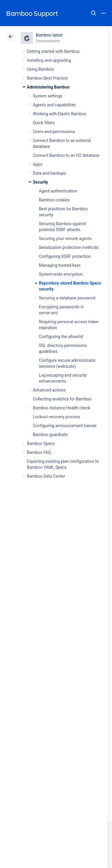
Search (93, 13)
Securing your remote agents (65, 239)
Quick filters (44, 123)
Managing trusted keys (60, 265)
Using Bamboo (40, 69)
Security (40, 182)
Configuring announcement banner (65, 426)
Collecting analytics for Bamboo (62, 399)
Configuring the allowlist (61, 337)
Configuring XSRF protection (65, 256)
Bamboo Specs (41, 444)
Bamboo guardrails (50, 435)
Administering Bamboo (48, 87)
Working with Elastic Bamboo (60, 114)
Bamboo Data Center (46, 476)
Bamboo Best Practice (47, 78)
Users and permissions (54, 132)
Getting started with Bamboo (53, 51)
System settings (48, 96)
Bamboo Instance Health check (62, 408)
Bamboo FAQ (39, 452)
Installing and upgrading (49, 60)
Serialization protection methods (69, 247)
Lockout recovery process (56, 417)
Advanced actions (49, 390)
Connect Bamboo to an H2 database (66, 155)
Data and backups (49, 173)
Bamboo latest (49, 35)
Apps (38, 164)
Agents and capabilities (54, 105)
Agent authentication (58, 191)
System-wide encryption (61, 274)
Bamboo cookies (54, 200)
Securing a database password (67, 298)
